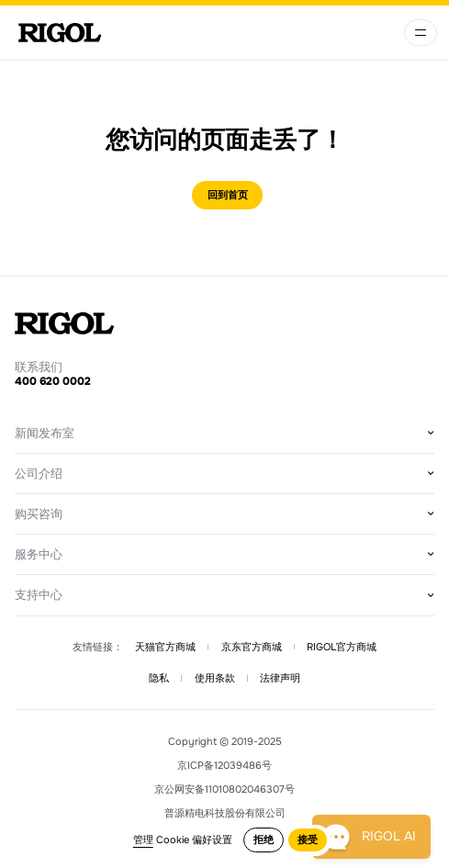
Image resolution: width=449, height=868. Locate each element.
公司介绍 (39, 473)
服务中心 (39, 554)
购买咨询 (39, 514)
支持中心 (39, 595)
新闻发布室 (45, 433)
